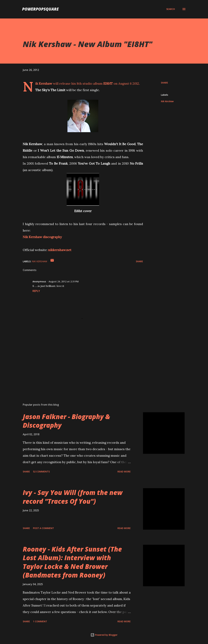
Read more (124, 472)
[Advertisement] (78, 362)
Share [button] (164, 83)
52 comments (41, 472)
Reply (36, 291)
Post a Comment (43, 528)
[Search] (171, 9)
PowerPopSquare (40, 9)
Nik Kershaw (167, 101)
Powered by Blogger (104, 635)
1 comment (40, 621)
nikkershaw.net (60, 250)
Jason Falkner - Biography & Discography (66, 421)
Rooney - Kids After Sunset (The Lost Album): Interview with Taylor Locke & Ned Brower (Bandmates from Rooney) (72, 562)
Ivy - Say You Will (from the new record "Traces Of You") (73, 497)
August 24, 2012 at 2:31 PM (64, 281)
